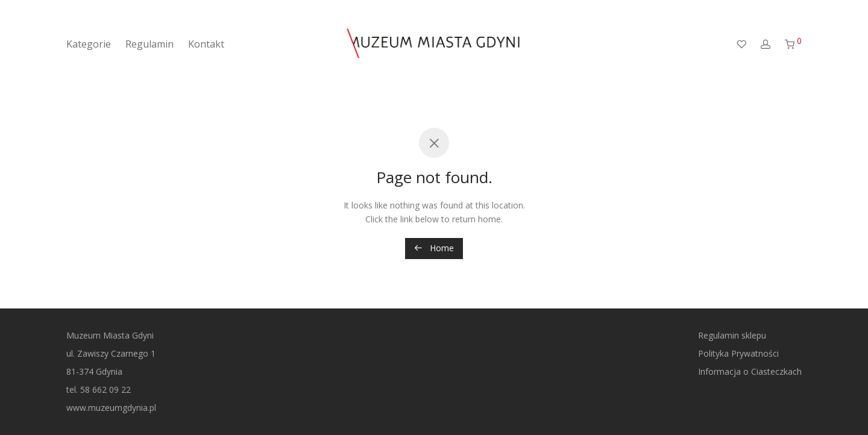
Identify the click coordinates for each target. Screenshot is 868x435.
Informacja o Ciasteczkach (750, 371)
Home (434, 248)
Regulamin (149, 44)
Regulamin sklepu (732, 335)
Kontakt (206, 44)
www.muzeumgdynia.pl (111, 408)
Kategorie (89, 44)
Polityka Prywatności (738, 353)
